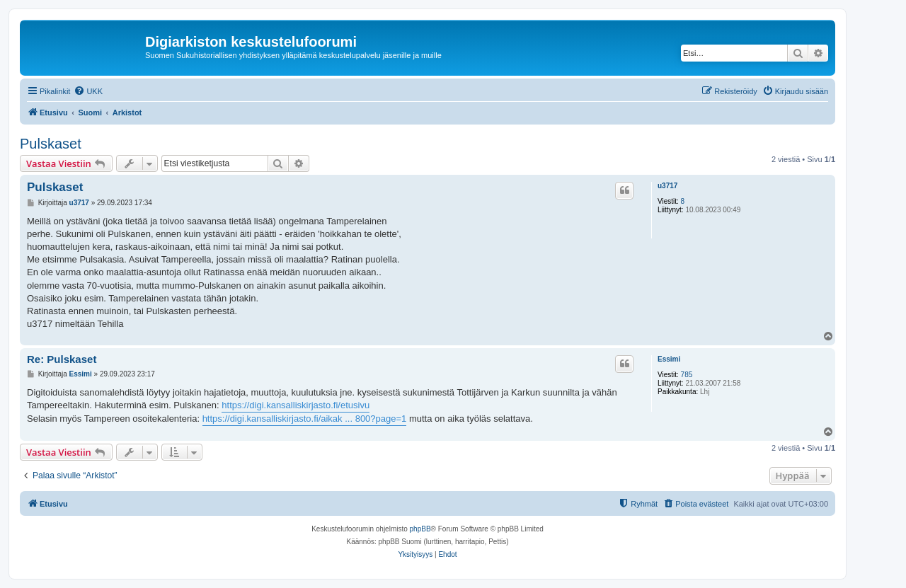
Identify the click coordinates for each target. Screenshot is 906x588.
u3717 (667, 186)
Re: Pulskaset (62, 359)
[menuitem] (88, 91)
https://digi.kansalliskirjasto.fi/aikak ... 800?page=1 (305, 419)
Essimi (669, 359)
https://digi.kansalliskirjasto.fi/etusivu (296, 405)
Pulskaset (51, 144)
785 (687, 375)
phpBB (420, 529)
